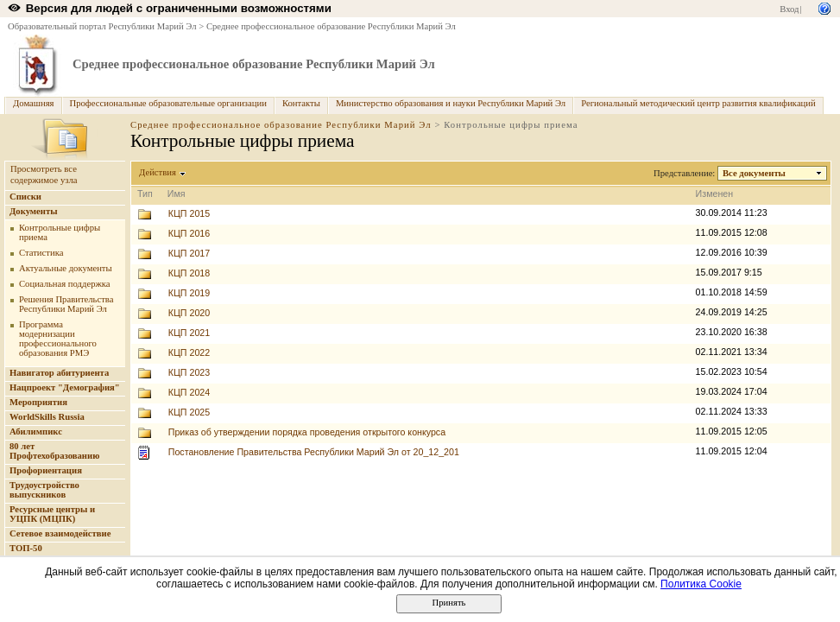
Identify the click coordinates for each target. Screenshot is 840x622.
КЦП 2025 (189, 412)
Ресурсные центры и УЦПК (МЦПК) (52, 514)
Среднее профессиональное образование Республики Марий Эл (331, 26)
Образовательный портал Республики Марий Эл (102, 26)
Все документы (755, 173)
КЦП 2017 (189, 253)
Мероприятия (38, 402)
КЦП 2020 (189, 313)
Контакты (301, 103)
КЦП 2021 (189, 333)
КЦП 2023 (189, 372)
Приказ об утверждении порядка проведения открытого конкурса (307, 432)
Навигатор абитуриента (59, 373)
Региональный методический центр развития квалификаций (698, 103)
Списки (25, 197)
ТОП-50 (26, 548)
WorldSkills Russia (47, 417)
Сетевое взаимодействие (60, 533)
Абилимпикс (36, 432)
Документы (34, 211)
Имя (177, 194)
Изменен (715, 194)
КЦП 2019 (189, 293)
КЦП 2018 (189, 273)
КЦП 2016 (189, 233)
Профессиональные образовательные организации (168, 103)
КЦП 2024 (189, 392)
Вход (789, 9)
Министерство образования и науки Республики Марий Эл (451, 103)
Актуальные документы (66, 268)
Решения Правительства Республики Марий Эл (66, 304)
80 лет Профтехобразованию (54, 451)
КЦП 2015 (189, 213)
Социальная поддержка (65, 284)
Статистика (41, 253)
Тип (145, 194)
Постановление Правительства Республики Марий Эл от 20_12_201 (314, 452)
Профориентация (46, 470)
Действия (158, 172)
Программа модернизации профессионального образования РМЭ (58, 339)
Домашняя (34, 103)
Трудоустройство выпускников (44, 490)
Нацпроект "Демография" (65, 387)
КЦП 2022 (189, 352)
